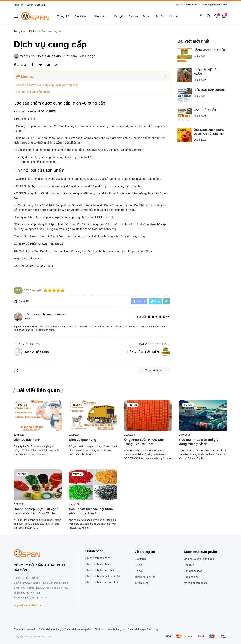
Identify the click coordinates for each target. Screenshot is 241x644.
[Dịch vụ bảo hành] (38, 415)
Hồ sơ (138, 571)
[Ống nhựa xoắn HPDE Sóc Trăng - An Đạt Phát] (148, 415)
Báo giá (119, 16)
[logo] (35, 16)
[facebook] (149, 317)
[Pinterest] (160, 317)
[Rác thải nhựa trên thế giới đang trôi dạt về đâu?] (203, 415)
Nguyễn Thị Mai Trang (46, 56)
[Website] (153, 317)
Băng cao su (191, 577)
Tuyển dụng (142, 583)
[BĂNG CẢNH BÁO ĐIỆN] (185, 55)
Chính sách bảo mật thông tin (103, 576)
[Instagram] (164, 317)
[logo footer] (42, 553)
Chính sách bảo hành (98, 558)
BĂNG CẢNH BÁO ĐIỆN (209, 50)
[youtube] (168, 317)
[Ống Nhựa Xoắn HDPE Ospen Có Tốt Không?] (185, 135)
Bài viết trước (27, 344)
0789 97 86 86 (191, 5)
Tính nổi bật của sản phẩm (33, 92)
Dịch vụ (133, 16)
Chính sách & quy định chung (103, 582)
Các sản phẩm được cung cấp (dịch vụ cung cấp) (47, 85)
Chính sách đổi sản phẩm (100, 570)
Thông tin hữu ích (145, 577)
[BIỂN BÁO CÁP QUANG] (185, 95)
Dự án (147, 16)
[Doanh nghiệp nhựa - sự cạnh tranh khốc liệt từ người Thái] (38, 485)
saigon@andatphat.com (215, 5)
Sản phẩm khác (193, 571)
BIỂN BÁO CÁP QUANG (209, 90)
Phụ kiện (189, 565)
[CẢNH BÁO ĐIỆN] (185, 115)
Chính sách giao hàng (98, 564)
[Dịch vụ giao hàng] (93, 415)
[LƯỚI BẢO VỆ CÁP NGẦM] (185, 75)
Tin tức (160, 16)
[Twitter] (157, 317)
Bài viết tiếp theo (155, 344)
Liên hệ (173, 16)
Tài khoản (18, 5)
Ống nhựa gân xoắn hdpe (199, 559)
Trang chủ (63, 16)
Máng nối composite (196, 583)
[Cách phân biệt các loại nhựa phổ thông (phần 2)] (93, 485)
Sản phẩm (102, 16)
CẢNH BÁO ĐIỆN (205, 110)
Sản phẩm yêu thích (36, 5)
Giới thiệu (82, 16)
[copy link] (57, 65)
